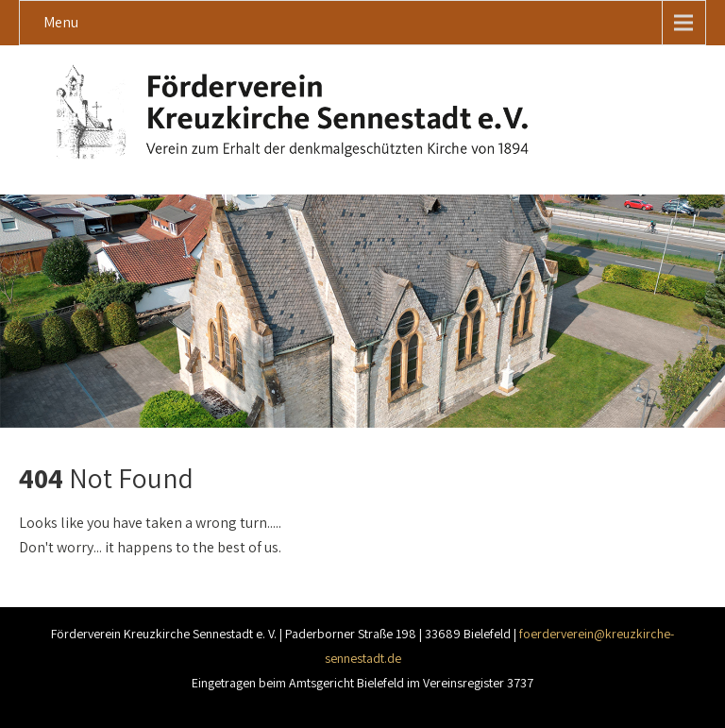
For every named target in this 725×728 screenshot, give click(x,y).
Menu (61, 22)
